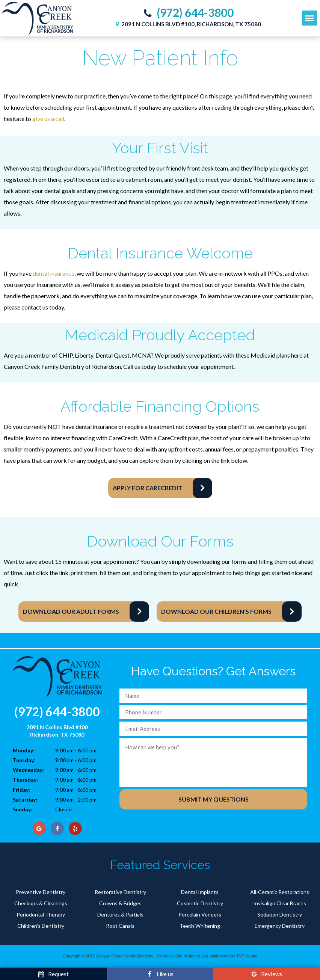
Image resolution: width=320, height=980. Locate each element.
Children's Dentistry (41, 926)
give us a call (48, 119)
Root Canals (120, 926)
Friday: (21, 790)
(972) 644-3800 (187, 13)
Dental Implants (200, 892)
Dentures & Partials (120, 914)
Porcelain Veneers (200, 914)
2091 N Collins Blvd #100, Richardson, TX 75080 (187, 24)
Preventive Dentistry (41, 892)
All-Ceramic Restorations (280, 892)
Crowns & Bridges (120, 903)
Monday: (24, 750)
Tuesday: (24, 760)
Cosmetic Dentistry (200, 903)
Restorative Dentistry (120, 892)
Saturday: (25, 800)
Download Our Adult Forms (71, 611)
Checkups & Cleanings (41, 903)
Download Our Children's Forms (216, 611)
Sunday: (23, 809)
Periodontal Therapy (41, 914)
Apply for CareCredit (147, 488)
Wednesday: (28, 770)
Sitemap (164, 956)
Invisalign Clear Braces (280, 903)
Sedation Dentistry (280, 914)
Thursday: (25, 780)
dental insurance (54, 273)
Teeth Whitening (200, 926)
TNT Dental (247, 956)
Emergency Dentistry (280, 926)
